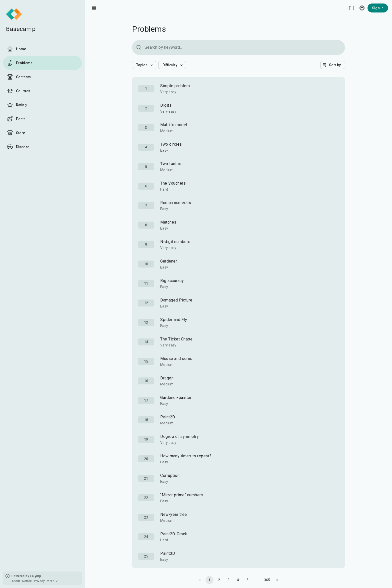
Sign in (378, 8)
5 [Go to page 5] (247, 580)
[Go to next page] (277, 580)
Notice (27, 581)
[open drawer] (94, 8)
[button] (144, 65)
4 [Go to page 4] (238, 580)
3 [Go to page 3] (228, 580)
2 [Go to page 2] (219, 580)
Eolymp (35, 576)
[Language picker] (362, 8)
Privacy (39, 581)
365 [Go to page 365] (267, 580)
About (16, 581)
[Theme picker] (351, 8)
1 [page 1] (209, 580)
